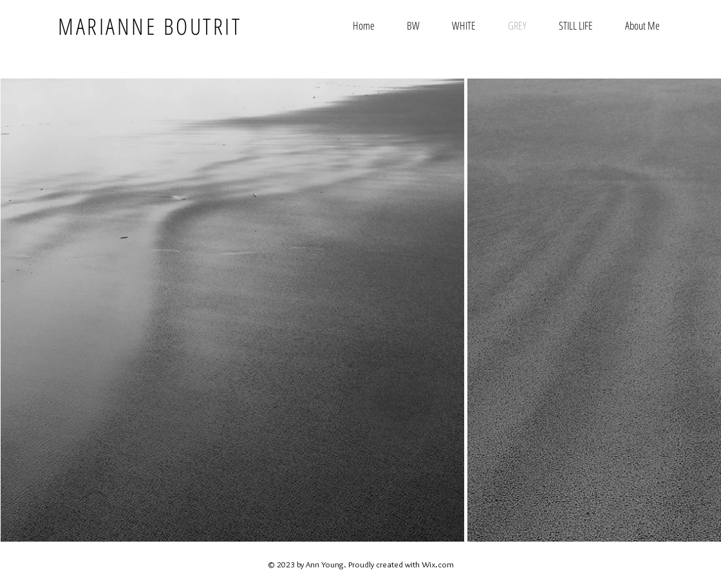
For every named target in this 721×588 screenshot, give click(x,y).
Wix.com (438, 564)
